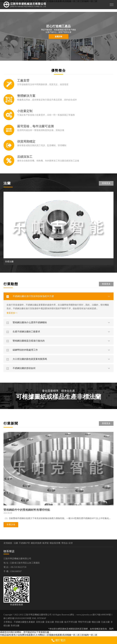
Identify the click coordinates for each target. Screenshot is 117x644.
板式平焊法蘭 (71, 622)
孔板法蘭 (105, 622)
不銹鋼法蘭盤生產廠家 (24, 622)
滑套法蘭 (59, 622)
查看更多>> (12, 313)
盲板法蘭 (50, 622)
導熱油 (64, 543)
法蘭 (16, 543)
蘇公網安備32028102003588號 (17, 618)
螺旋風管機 (55, 543)
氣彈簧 (46, 543)
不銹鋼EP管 (24, 543)
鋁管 (71, 543)
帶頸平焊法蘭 (84, 622)
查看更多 (106, 183)
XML (34, 618)
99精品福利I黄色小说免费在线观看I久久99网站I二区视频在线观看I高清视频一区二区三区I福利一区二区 (49, 635)
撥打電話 (58, 640)
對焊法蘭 (15, 626)
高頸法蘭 (40, 622)
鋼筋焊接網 (36, 543)
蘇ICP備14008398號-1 (102, 615)
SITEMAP (42, 618)
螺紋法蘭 (96, 622)
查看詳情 (58, 37)
